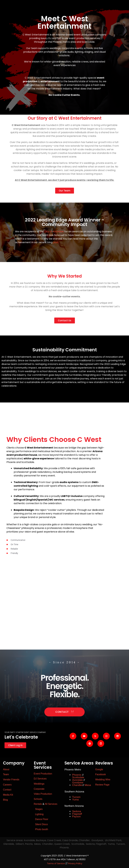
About (6, 769)
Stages (39, 809)
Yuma (75, 800)
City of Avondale (54, 231)
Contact (7, 790)
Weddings (39, 784)
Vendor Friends (11, 780)
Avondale (78, 780)
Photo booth (41, 829)
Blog (5, 800)
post (56, 242)
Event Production (43, 774)
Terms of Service (56, 863)
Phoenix (77, 775)
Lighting (39, 814)
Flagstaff (77, 814)
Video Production (43, 794)
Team (6, 774)
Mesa (88, 785)
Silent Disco (41, 824)
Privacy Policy (75, 863)
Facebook (101, 774)
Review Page (102, 785)
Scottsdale (78, 777)
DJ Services (40, 779)
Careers (7, 785)
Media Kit (8, 795)
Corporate (39, 789)
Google (99, 769)
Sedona (77, 811)
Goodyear (78, 783)
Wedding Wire (103, 780)
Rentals (38, 804)
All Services (51, 804)
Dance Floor (42, 819)
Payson (76, 816)
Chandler (77, 785)
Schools (38, 799)
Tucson (76, 797)
